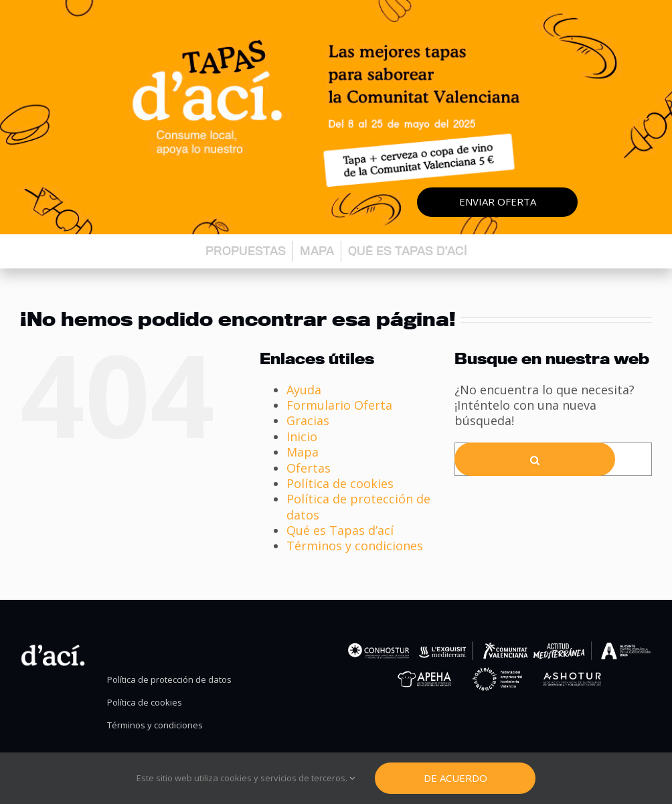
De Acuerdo (455, 778)
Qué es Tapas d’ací (408, 251)
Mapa (317, 251)
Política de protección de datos (358, 506)
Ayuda (304, 390)
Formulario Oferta (339, 405)
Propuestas (246, 251)
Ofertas (309, 468)
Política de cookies (340, 483)
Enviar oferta (498, 202)
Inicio (302, 436)
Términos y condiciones (355, 546)
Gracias (308, 420)
